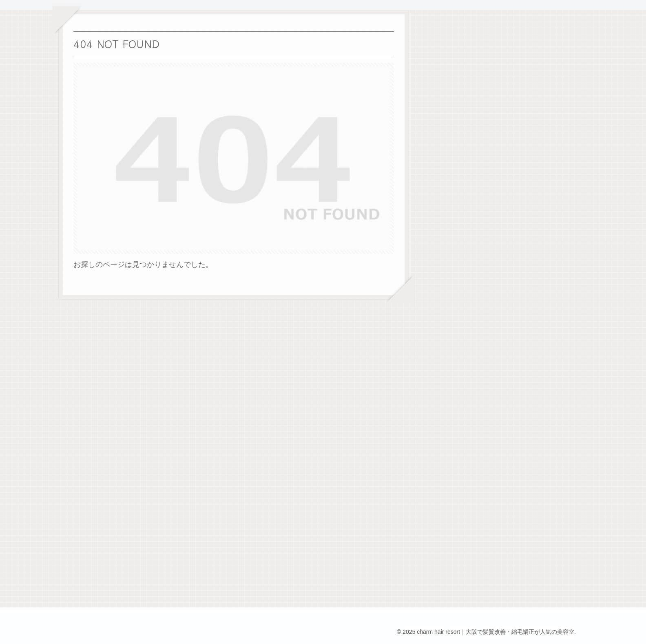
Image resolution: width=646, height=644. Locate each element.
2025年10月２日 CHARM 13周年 (580, 223)
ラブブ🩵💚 (543, 180)
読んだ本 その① (553, 159)
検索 (529, 39)
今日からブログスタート (564, 244)
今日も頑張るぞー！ (556, 201)
